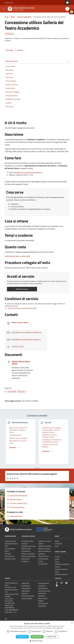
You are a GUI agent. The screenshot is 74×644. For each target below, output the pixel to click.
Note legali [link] (42, 596)
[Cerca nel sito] (67, 9)
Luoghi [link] (57, 559)
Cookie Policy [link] (42, 593)
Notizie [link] (57, 541)
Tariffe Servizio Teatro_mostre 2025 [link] (17, 256)
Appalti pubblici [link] (26, 549)
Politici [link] (7, 551)
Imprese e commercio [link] (45, 546)
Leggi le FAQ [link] (25, 583)
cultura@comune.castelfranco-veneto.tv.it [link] (26, 332)
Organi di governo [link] (10, 541)
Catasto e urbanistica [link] (28, 554)
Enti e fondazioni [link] (10, 549)
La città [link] (57, 556)
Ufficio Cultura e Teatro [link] (20, 323)
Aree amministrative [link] (11, 543)
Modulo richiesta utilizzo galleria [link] (21, 363)
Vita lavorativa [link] (43, 564)
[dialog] (37, 632)
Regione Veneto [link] (9, 3)
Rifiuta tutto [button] (52, 637)
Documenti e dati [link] (10, 559)
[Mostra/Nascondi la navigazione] (4, 9)
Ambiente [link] (25, 543)
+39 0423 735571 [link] (18, 346)
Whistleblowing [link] (43, 588)
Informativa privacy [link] (44, 591)
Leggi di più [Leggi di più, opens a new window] (59, 628)
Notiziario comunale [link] (61, 574)
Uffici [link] (6, 546)
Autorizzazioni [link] (26, 551)
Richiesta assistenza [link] (28, 596)
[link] (72, 12)
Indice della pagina (11, 61)
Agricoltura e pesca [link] (27, 541)
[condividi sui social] (9, 50)
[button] (37, 641)
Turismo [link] (41, 561)
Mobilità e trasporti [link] (44, 549)
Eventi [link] (57, 562)
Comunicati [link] (58, 543)
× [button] (72, 623)
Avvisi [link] (57, 546)
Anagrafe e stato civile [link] (29, 546)
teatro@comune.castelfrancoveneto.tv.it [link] (28, 172)
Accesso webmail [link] (27, 598)
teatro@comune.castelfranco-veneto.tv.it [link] (26, 339)
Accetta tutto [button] (37, 637)
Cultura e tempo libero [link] (29, 556)
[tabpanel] (21, 443)
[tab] (36, 468)
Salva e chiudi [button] (22, 637)
